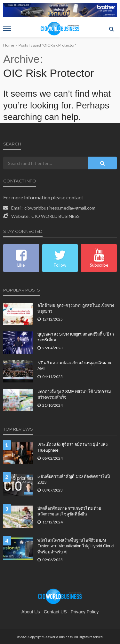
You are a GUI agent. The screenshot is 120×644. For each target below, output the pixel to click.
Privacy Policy (85, 612)
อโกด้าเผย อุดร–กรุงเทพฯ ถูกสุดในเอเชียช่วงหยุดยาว (76, 308)
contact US (55, 612)
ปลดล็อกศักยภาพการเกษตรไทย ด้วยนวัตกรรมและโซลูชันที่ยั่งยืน (69, 511)
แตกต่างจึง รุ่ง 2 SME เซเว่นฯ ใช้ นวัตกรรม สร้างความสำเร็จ (74, 394)
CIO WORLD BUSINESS (56, 216)
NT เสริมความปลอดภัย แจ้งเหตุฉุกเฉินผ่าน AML (74, 366)
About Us (31, 612)
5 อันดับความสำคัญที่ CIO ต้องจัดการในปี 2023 (73, 479)
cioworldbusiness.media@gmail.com (60, 208)
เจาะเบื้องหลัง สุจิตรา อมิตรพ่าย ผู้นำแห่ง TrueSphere (72, 447)
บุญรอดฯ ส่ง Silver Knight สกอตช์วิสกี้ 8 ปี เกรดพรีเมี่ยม (76, 337)
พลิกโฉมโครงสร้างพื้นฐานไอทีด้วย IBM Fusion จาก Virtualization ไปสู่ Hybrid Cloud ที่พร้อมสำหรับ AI (76, 546)
